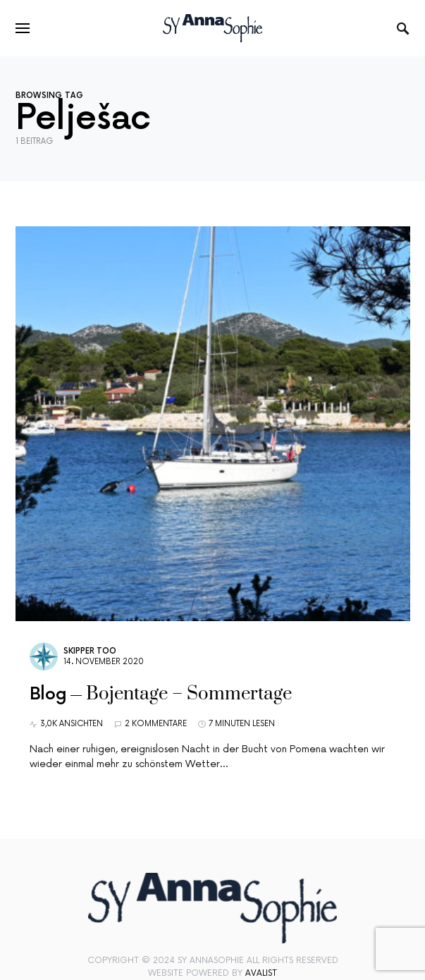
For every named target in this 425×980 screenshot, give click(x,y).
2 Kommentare (156, 724)
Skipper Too (90, 651)
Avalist (261, 973)
